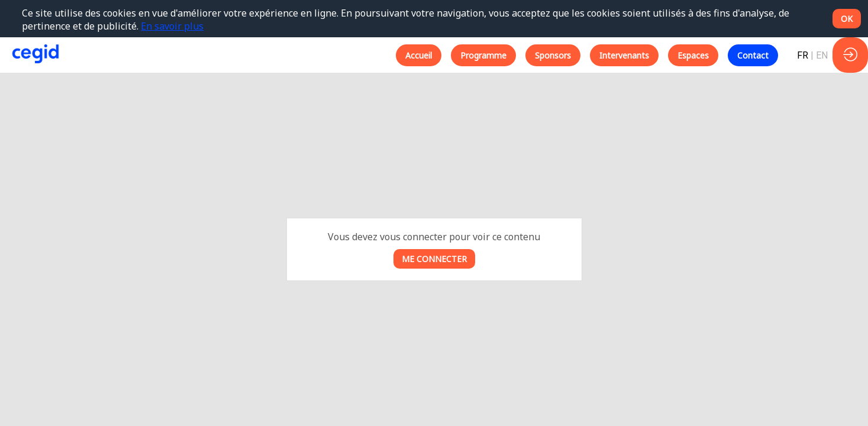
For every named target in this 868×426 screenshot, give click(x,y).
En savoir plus (172, 26)
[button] (419, 55)
